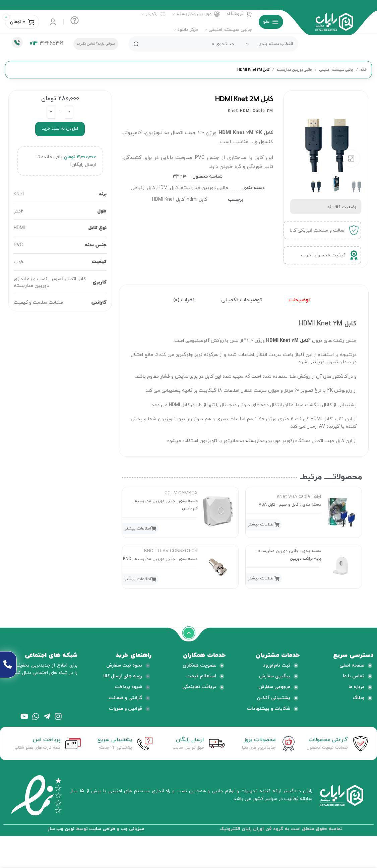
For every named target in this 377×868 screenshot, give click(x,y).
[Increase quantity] (51, 112)
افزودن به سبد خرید (60, 129)
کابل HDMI (168, 188)
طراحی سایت (102, 829)
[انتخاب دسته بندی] (269, 44)
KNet (19, 194)
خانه (364, 70)
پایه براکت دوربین (305, 559)
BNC (127, 559)
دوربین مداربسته (263, 441)
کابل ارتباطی (143, 188)
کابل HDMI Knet (168, 200)
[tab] (299, 300)
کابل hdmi (197, 200)
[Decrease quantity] (69, 112)
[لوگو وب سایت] (334, 21)
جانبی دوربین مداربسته (295, 70)
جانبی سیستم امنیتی (336, 70)
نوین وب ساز (61, 829)
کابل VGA (267, 505)
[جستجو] (213, 44)
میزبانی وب (133, 829)
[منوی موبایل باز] (271, 22)
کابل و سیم (289, 505)
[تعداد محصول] (60, 112)
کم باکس (190, 508)
